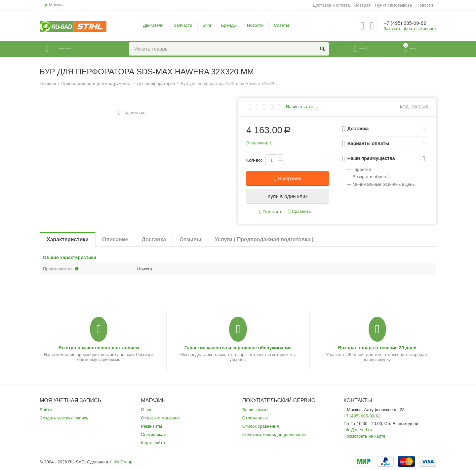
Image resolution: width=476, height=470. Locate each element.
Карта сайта (153, 443)
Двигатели (153, 25)
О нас (147, 410)
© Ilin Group (121, 462)
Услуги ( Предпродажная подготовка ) (264, 239)
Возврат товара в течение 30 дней (377, 348)
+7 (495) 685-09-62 (409, 23)
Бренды (229, 25)
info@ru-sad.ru (358, 430)
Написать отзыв (302, 107)
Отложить (271, 212)
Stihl (207, 25)
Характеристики (68, 239)
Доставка (154, 239)
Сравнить (299, 212)
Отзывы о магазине (160, 418)
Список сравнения (261, 426)
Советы (281, 25)
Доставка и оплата (331, 5)
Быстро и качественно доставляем (99, 348)
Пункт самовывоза (393, 5)
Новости (425, 5)
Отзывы (190, 239)
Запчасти (183, 25)
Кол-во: (254, 160)
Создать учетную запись (64, 418)
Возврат (362, 5)
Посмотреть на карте (364, 436)
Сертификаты (155, 434)
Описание (115, 239)
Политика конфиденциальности (274, 434)
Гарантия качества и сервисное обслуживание (238, 348)
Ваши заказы (255, 410)
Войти (46, 410)
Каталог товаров (80, 49)
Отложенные (255, 418)
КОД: (405, 107)
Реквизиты (151, 426)
